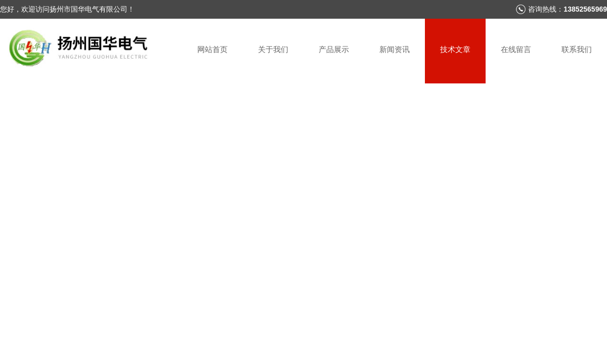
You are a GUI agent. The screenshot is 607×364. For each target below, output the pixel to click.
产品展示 (334, 49)
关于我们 (273, 49)
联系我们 (577, 49)
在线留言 (516, 49)
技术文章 (455, 49)
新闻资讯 (395, 49)
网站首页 (212, 49)
